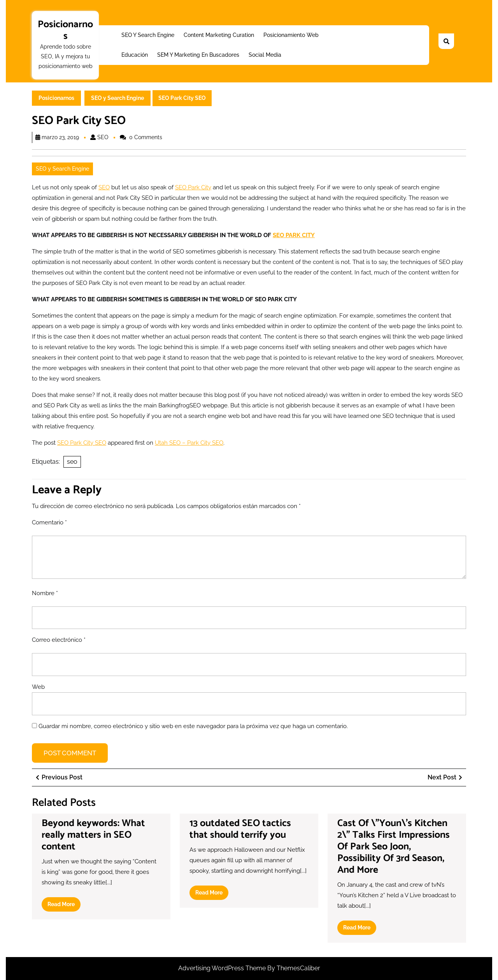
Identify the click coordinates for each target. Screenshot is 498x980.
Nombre (45, 593)
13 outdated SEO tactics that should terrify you (240, 829)
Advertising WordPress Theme (223, 968)
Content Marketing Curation (219, 35)
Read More (64, 906)
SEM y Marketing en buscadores (198, 55)
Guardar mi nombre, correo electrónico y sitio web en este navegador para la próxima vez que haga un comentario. (193, 726)
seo (72, 462)
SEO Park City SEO (82, 443)
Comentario (49, 522)
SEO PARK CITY (294, 235)
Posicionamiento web (291, 35)
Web (38, 687)
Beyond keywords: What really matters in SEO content (93, 835)
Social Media (265, 55)
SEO (103, 137)
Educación (135, 55)
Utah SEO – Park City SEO (189, 443)
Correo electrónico (59, 640)
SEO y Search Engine (148, 35)
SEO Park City (193, 187)
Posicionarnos (65, 30)
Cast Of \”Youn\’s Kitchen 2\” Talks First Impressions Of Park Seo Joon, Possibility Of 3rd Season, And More (394, 847)
